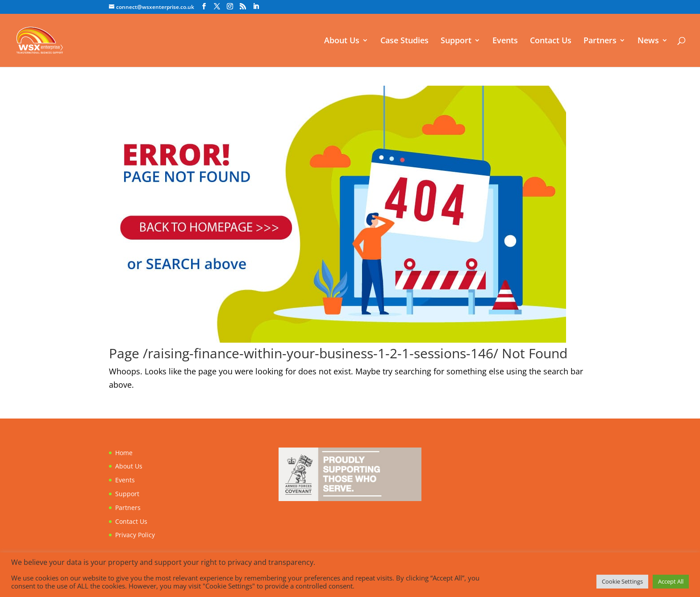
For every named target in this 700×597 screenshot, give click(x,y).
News (648, 41)
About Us (342, 41)
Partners (600, 41)
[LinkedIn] (256, 6)
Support (456, 41)
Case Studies (404, 41)
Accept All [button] (671, 581)
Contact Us (551, 41)
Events (505, 41)
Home (124, 453)
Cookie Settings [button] (622, 581)
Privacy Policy (135, 535)
